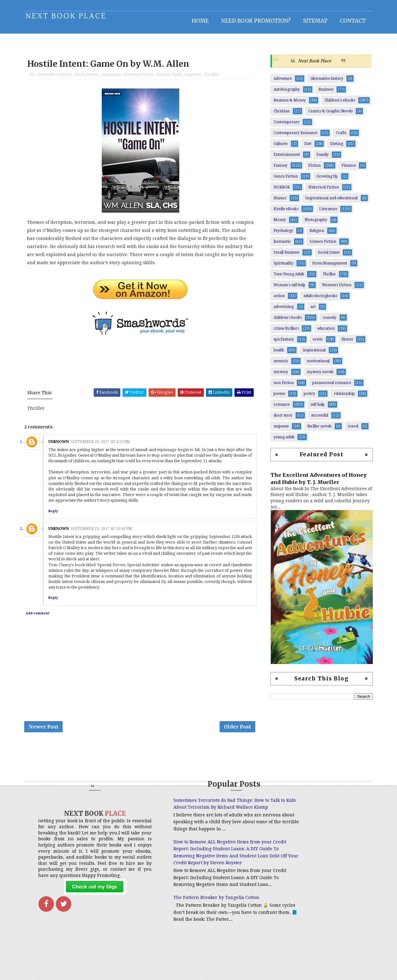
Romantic (280, 245)
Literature (326, 212)
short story (281, 419)
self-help (315, 408)
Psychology (281, 234)
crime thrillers (284, 332)
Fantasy (278, 169)
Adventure (281, 82)
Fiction (165, 78)
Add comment (40, 618)
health (277, 354)
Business (324, 93)
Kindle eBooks (284, 212)
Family (320, 158)
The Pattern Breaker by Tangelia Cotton (190, 932)
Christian (279, 115)
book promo (89, 78)
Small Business (284, 256)
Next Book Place (312, 64)
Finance (346, 169)
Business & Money (288, 104)
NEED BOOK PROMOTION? (254, 20)
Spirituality (281, 267)
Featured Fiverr (141, 78)
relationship (342, 397)
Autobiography (285, 93)
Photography (314, 223)
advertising (281, 310)
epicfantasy (282, 343)
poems (277, 397)
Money (278, 223)
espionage (113, 78)
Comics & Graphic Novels (328, 115)
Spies (179, 78)
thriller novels (317, 430)
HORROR (279, 191)
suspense (195, 78)
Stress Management (327, 267)
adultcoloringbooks (318, 299)
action (277, 299)
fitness (345, 343)
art (311, 310)
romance (279, 408)
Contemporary (284, 125)
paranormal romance (330, 386)
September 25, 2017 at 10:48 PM (104, 533)
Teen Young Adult (287, 278)
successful (317, 419)
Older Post (238, 732)
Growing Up (325, 180)
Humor (278, 201)
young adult (282, 440)
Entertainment (285, 158)
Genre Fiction (283, 180)
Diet (306, 147)
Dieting (334, 147)
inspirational (312, 354)
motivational (316, 364)
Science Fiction (321, 245)
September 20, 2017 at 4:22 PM (103, 446)
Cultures (278, 147)
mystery (279, 375)
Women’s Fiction (335, 288)
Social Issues (327, 256)
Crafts (339, 136)
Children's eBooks (338, 104)
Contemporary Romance (293, 136)
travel (351, 430)
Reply (55, 515)
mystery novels (318, 375)
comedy (327, 321)
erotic (316, 343)
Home (198, 20)
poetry (307, 397)
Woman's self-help (287, 288)
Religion (315, 234)
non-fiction (281, 386)
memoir (279, 364)
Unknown (61, 446)
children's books (285, 321)
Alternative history (56, 78)
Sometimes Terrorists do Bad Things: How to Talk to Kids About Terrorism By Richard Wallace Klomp (195, 814)
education (324, 332)
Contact (351, 20)
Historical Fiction (321, 191)
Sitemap (313, 20)
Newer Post (46, 732)
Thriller (214, 78)
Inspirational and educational (329, 201)
